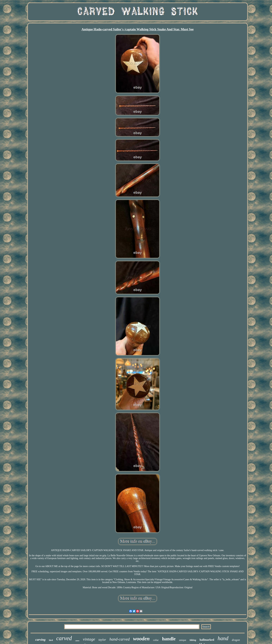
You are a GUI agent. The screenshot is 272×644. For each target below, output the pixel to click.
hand (223, 638)
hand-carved (120, 639)
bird (51, 640)
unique (183, 640)
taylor (102, 640)
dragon (236, 640)
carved (64, 638)
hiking (193, 640)
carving (40, 640)
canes (77, 641)
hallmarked (207, 640)
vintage (89, 639)
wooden (141, 639)
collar (156, 640)
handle (169, 639)
